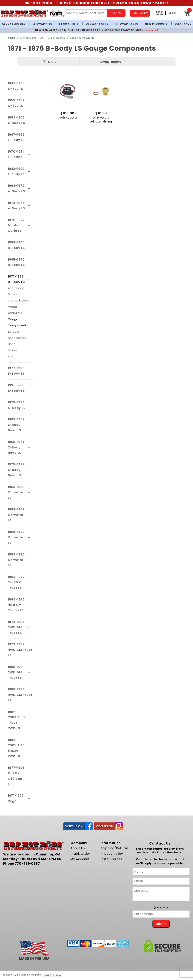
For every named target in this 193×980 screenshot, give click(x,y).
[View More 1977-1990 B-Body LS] (29, 371)
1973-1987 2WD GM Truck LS (16, 627)
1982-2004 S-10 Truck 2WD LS (16, 720)
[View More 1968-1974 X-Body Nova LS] (29, 448)
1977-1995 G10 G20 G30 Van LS (16, 776)
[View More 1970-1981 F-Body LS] (29, 155)
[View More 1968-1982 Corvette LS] (29, 538)
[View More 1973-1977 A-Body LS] (29, 206)
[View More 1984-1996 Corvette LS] (29, 560)
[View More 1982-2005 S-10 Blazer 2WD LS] (29, 748)
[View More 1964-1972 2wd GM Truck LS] (29, 582)
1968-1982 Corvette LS (16, 537)
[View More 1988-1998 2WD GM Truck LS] (29, 672)
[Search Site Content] (86, 13)
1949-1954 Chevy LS (16, 86)
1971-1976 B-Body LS (16, 279)
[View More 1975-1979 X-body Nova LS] (29, 470)
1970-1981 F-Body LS (16, 154)
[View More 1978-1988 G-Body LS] (29, 405)
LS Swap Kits (42, 24)
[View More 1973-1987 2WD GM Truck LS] (29, 627)
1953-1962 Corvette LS (16, 492)
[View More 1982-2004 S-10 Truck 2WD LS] (29, 720)
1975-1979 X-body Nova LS (16, 470)
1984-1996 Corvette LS (16, 560)
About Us (78, 848)
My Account (80, 859)
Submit (161, 924)
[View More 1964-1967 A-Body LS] (29, 120)
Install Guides (111, 859)
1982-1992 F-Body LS (16, 171)
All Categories (14, 24)
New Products (156, 24)
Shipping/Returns (114, 848)
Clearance (183, 24)
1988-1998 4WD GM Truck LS (20, 695)
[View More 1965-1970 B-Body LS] (29, 262)
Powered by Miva (53, 975)
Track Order (80, 854)
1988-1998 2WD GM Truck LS (16, 672)
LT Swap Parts (127, 24)
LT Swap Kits (69, 24)
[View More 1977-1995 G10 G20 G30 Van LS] (29, 776)
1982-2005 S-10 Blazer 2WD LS (16, 748)
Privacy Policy (112, 854)
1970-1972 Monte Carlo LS (16, 225)
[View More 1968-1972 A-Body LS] (29, 189)
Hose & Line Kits (12, 350)
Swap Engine (111, 62)
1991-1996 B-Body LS (16, 388)
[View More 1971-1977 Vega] (29, 799)
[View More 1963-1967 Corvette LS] (29, 515)
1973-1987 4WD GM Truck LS (20, 650)
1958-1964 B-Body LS (16, 245)
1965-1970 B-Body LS (16, 262)
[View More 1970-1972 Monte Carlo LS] (29, 226)
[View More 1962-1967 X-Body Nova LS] (29, 425)
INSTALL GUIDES (140, 13)
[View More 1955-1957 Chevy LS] (29, 103)
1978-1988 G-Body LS (17, 405)
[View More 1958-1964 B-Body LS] (29, 245)
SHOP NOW (151, 30)
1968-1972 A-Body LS (16, 188)
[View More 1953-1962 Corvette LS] (29, 493)
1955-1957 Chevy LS (16, 103)
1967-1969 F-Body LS (16, 137)
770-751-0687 (27, 864)
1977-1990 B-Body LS (16, 371)
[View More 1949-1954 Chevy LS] (29, 86)
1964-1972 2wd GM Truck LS (16, 582)
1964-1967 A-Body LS (16, 120)
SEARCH (116, 13)
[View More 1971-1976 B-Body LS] (29, 279)
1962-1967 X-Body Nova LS (16, 425)
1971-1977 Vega (16, 798)
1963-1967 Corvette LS (16, 515)
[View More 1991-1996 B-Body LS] (29, 388)
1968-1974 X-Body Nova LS (16, 447)
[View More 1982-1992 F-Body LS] (29, 172)
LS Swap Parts (97, 24)
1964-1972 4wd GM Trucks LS (16, 605)
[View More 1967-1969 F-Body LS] (29, 137)
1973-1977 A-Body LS (16, 206)
